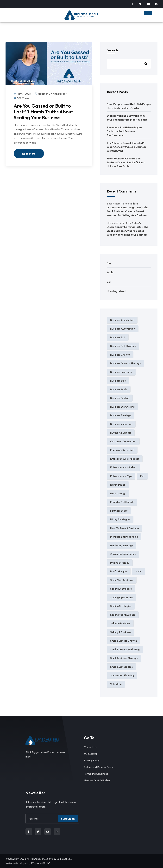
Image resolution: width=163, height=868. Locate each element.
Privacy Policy (92, 760)
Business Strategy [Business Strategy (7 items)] (121, 415)
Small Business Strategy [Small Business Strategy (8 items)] (124, 658)
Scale (110, 272)
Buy (109, 263)
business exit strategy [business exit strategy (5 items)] (123, 346)
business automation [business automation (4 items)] (123, 329)
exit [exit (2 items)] (142, 476)
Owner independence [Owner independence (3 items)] (123, 554)
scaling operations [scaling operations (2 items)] (122, 597)
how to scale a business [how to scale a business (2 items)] (125, 528)
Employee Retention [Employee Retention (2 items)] (122, 450)
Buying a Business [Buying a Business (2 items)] (121, 433)
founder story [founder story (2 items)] (119, 511)
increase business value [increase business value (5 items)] (124, 537)
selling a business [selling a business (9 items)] (121, 632)
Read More (29, 154)
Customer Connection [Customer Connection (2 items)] (123, 441)
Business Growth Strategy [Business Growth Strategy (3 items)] (125, 363)
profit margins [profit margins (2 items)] (119, 571)
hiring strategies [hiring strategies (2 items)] (120, 519)
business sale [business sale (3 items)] (118, 381)
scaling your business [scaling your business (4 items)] (123, 615)
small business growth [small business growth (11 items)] (124, 641)
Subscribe (68, 819)
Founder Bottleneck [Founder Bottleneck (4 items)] (122, 502)
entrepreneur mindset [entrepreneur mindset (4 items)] (123, 467)
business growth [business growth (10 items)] (120, 355)
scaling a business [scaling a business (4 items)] (121, 589)
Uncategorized (116, 291)
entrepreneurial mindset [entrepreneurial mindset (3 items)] (125, 459)
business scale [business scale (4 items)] (119, 389)
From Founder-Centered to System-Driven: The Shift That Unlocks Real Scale (126, 162)
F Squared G (38, 863)
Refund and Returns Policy (99, 767)
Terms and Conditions (96, 774)
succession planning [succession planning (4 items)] (122, 675)
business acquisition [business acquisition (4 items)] (122, 320)
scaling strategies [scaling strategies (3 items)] (121, 606)
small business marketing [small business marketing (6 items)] (125, 650)
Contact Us (90, 747)
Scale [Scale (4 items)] (138, 571)
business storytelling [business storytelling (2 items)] (122, 407)
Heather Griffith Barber (97, 780)
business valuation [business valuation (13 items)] (121, 424)
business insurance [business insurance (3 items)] (121, 372)
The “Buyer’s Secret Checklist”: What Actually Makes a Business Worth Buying (127, 147)
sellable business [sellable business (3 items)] (120, 623)
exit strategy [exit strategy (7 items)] (118, 493)
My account (90, 754)
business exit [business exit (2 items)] (118, 337)
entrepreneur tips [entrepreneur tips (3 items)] (121, 476)
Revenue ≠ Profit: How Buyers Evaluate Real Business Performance (125, 131)
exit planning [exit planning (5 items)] (118, 485)
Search (112, 50)
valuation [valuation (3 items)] (116, 684)
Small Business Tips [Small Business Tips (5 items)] (121, 667)
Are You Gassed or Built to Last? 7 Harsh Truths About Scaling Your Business (43, 112)
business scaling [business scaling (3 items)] (120, 398)
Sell (109, 282)
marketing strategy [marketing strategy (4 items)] (122, 545)
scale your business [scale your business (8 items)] (122, 580)
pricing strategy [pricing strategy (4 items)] (120, 563)
